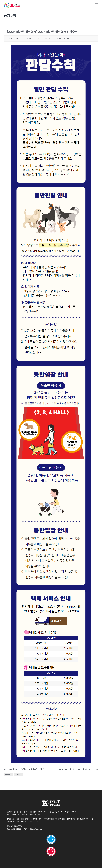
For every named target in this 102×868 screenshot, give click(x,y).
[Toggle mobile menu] (97, 4)
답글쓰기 (19, 774)
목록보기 (9, 774)
